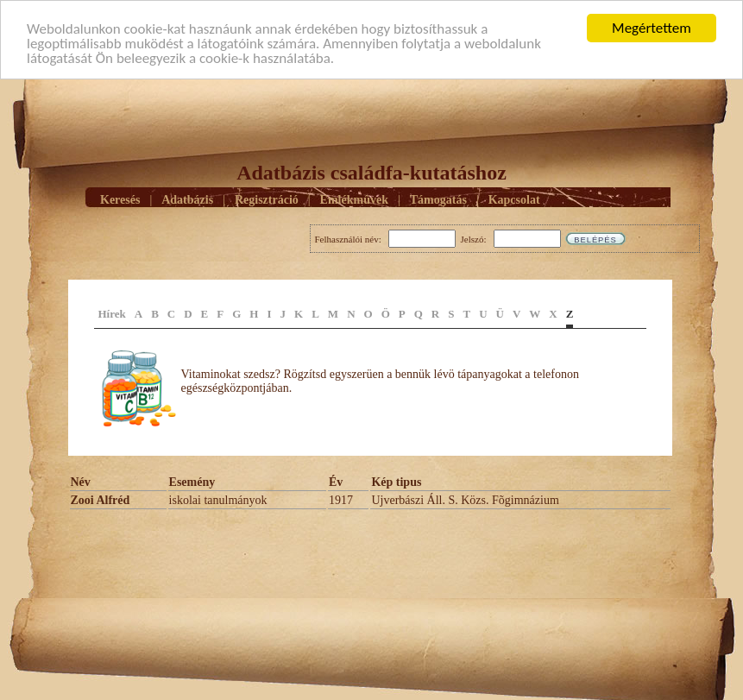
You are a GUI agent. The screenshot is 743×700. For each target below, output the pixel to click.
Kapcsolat (514, 199)
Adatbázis (187, 199)
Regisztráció (267, 199)
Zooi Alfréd (101, 500)
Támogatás (438, 199)
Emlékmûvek (354, 199)
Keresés (120, 199)
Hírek (112, 314)
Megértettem (652, 28)
